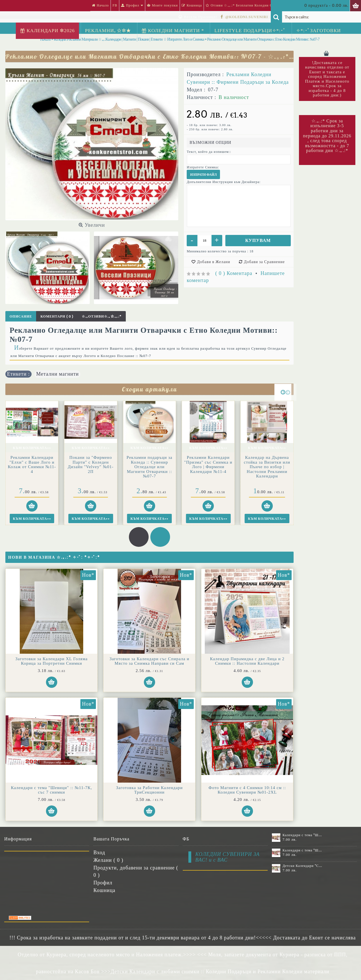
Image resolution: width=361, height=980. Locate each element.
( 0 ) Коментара (234, 273)
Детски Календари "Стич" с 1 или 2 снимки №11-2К (303, 866)
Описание (21, 316)
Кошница (104, 890)
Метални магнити (57, 374)
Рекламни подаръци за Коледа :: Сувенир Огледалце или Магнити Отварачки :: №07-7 (150, 467)
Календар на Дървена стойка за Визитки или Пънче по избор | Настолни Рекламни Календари (267, 467)
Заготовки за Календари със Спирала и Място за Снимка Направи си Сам (149, 661)
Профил (103, 883)
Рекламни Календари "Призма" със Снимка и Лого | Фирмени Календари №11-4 (208, 464)
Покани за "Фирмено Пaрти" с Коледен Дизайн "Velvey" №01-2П (91, 464)
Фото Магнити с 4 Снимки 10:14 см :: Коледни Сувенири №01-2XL (247, 790)
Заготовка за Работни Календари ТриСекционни (149, 790)
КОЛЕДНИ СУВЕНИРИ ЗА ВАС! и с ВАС (228, 857)
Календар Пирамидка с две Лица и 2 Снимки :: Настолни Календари (247, 661)
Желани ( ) (108, 860)
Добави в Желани (214, 262)
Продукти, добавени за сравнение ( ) (136, 871)
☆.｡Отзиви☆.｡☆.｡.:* (102, 316)
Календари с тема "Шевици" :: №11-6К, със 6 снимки (303, 835)
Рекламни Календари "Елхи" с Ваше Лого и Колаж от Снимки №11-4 (32, 464)
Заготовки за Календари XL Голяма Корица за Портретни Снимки (52, 661)
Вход (99, 853)
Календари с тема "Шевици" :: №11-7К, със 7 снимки (52, 790)
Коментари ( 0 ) (57, 316)
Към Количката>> (32, 448)
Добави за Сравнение (264, 262)
